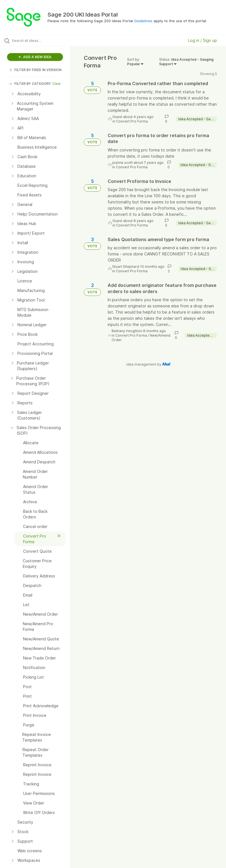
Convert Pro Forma (132, 121)
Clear (56, 84)
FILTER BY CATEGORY (30, 84)
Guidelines (143, 21)
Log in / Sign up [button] (203, 40)
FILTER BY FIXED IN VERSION (35, 70)
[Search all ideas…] (38, 40)
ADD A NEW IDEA (35, 57)
